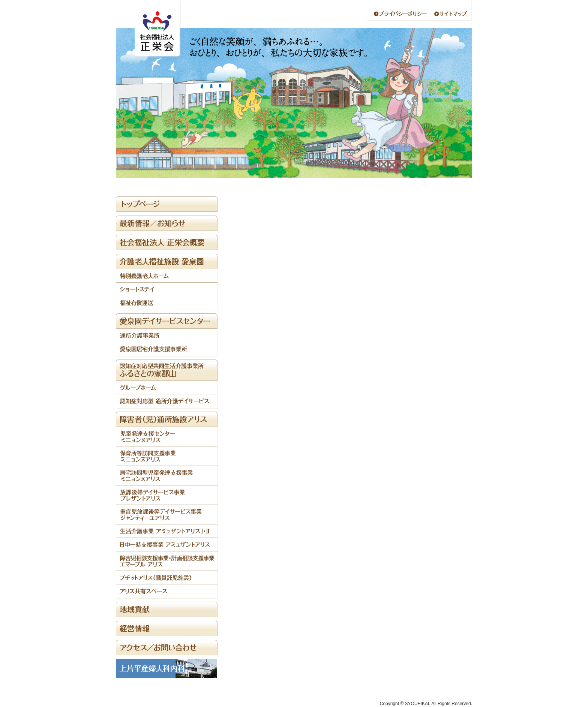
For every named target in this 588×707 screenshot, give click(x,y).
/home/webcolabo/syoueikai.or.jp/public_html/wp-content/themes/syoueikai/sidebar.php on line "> (167, 261)
